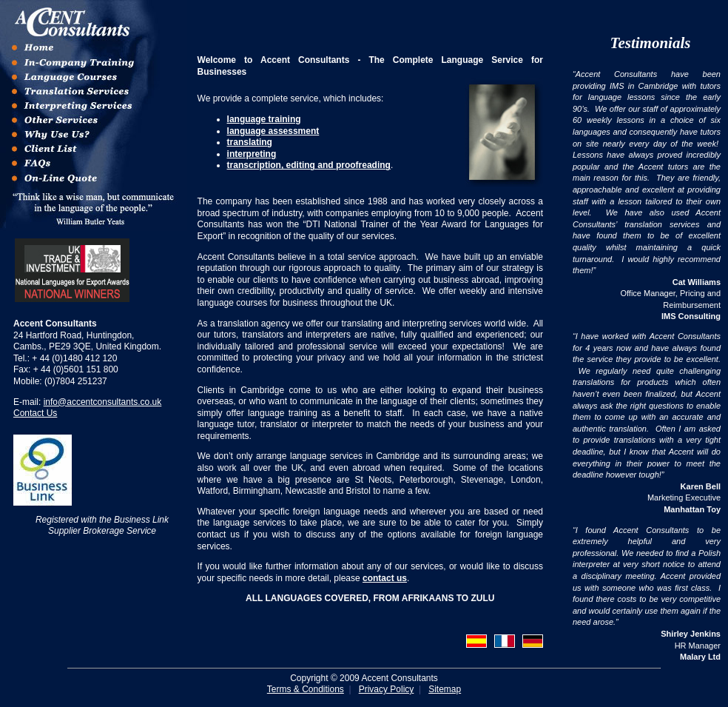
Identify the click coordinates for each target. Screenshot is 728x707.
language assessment (273, 131)
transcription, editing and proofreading (309, 165)
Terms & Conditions (306, 689)
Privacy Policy (387, 689)
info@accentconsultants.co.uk (103, 402)
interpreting (252, 154)
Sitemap (445, 689)
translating (250, 142)
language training (264, 119)
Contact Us (35, 413)
